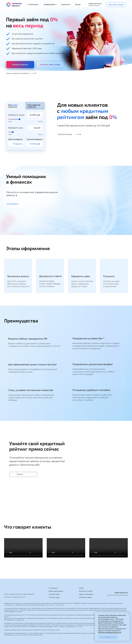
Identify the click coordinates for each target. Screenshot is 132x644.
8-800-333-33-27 (121, 593)
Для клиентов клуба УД (34, 106)
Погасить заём (54, 597)
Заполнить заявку (85, 597)
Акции (81, 588)
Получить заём (54, 594)
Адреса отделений (86, 594)
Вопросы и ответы (86, 591)
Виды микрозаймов (56, 591)
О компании (53, 588)
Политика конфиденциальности (15, 597)
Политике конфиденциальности (109, 633)
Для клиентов (13, 106)
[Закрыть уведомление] (128, 614)
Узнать (20, 474)
